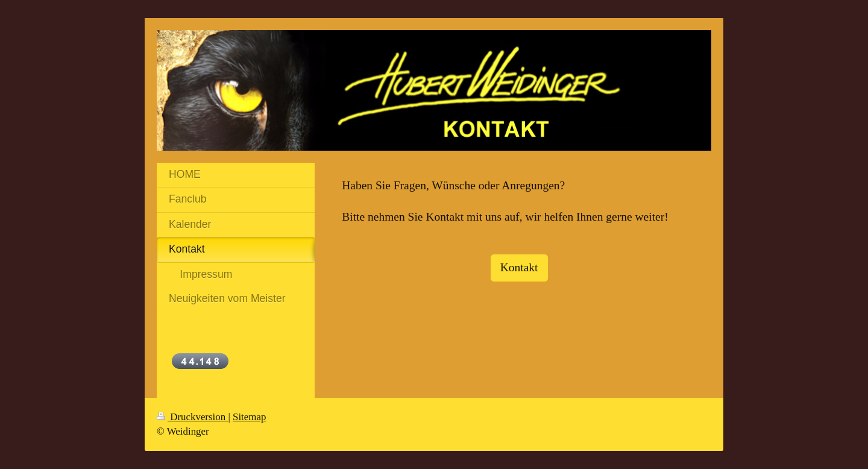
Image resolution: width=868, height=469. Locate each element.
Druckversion (192, 417)
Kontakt (519, 267)
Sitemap (249, 417)
